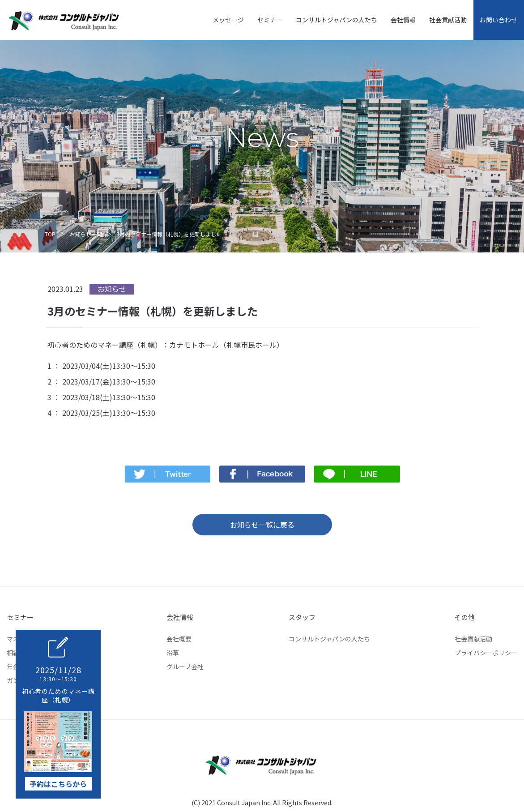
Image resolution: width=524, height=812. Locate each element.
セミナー (262, 20)
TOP (50, 234)
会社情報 (396, 20)
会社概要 (179, 639)
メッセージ (221, 20)
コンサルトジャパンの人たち (329, 20)
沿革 (173, 653)
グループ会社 (185, 667)
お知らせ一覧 (86, 234)
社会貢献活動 (440, 20)
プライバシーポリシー (486, 653)
